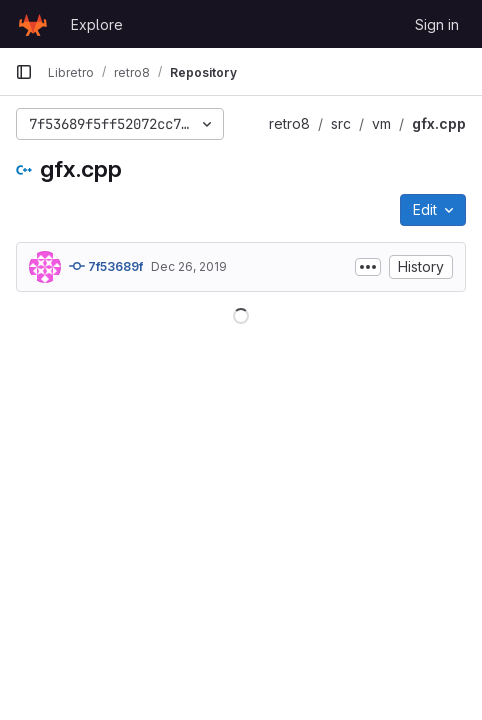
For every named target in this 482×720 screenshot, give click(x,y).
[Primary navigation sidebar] (24, 72)
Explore (97, 24)
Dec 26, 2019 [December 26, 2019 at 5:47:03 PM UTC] (189, 266)
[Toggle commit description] (368, 267)
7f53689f (106, 266)
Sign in (437, 24)
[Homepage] (33, 24)
